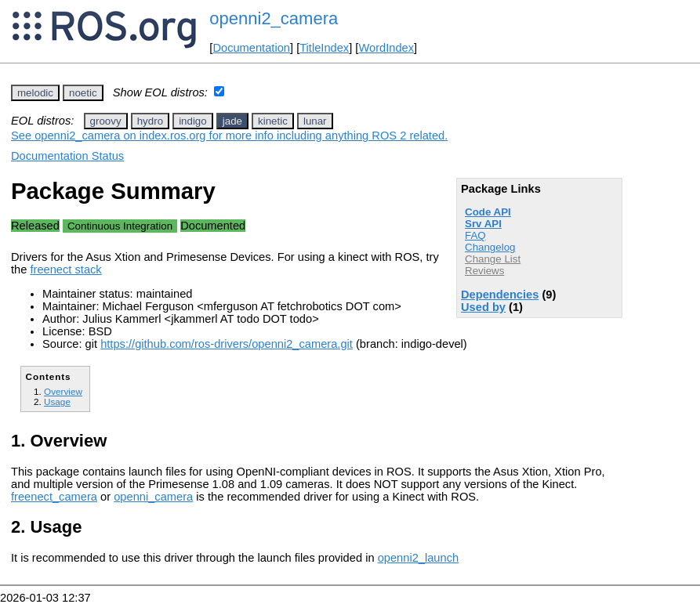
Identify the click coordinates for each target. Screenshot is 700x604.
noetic (83, 93)
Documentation (251, 48)
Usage (57, 401)
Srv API (483, 224)
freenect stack (65, 269)
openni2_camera (274, 18)
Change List (493, 259)
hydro (150, 121)
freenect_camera (54, 497)
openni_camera (153, 497)
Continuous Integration (120, 226)
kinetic (273, 121)
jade (232, 121)
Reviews (484, 271)
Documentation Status (67, 156)
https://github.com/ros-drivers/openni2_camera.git (227, 344)
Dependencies (500, 295)
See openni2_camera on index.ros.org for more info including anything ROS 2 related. (229, 136)
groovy (106, 121)
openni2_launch (419, 558)
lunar (315, 121)
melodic (35, 93)
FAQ (475, 235)
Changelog (490, 247)
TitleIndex (324, 48)
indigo (193, 121)
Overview (63, 391)
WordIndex (386, 48)
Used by (483, 307)
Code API (488, 212)
